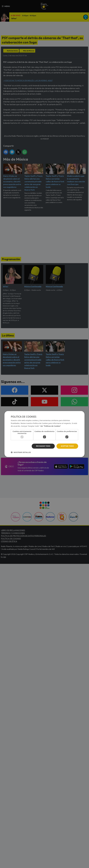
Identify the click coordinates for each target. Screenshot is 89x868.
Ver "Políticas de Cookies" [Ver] (51, 426)
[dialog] (44, 434)
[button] (21, 452)
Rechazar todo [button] (43, 446)
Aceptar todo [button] (67, 446)
